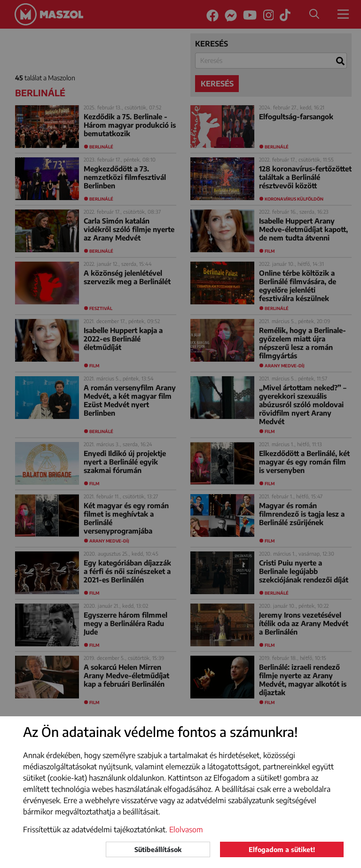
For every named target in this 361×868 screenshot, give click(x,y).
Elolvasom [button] (186, 829)
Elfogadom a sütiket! (282, 849)
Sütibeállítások (158, 849)
